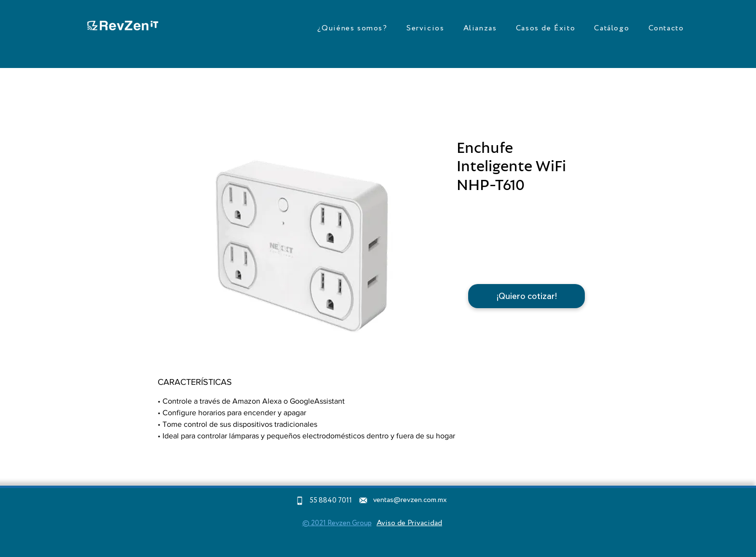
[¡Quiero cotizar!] (526, 296)
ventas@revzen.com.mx (410, 500)
